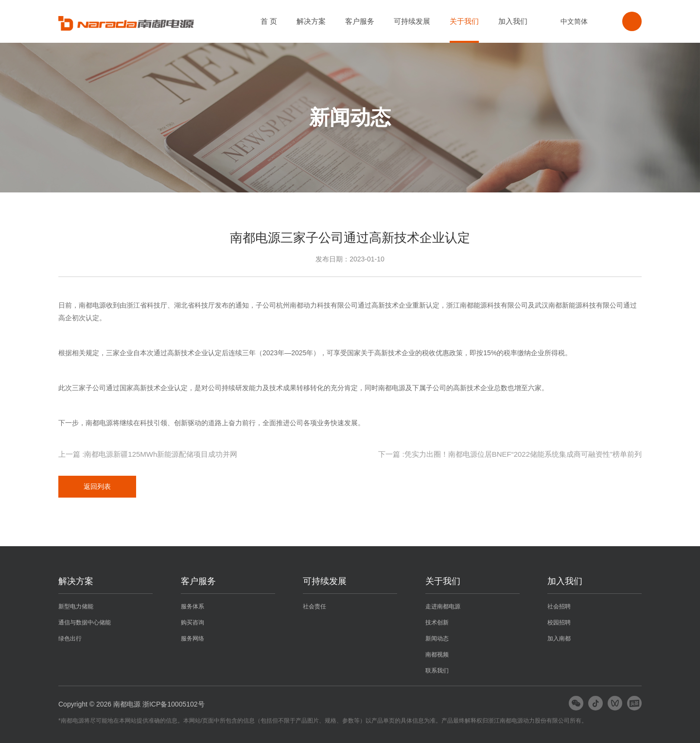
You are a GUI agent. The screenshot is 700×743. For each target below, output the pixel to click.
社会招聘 (559, 606)
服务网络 (192, 639)
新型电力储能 (76, 606)
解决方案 (311, 21)
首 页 (269, 21)
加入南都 (559, 639)
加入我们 (513, 21)
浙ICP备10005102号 (174, 704)
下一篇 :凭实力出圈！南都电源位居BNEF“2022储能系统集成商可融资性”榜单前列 (510, 454)
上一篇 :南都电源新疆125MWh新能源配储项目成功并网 (148, 454)
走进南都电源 (443, 606)
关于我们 (464, 21)
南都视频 (437, 655)
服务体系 (192, 606)
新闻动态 (437, 639)
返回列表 (97, 486)
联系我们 (437, 671)
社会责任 (315, 606)
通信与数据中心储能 (85, 622)
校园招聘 (559, 622)
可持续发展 (412, 21)
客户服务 (360, 21)
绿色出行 (70, 639)
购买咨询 (192, 622)
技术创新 (437, 622)
